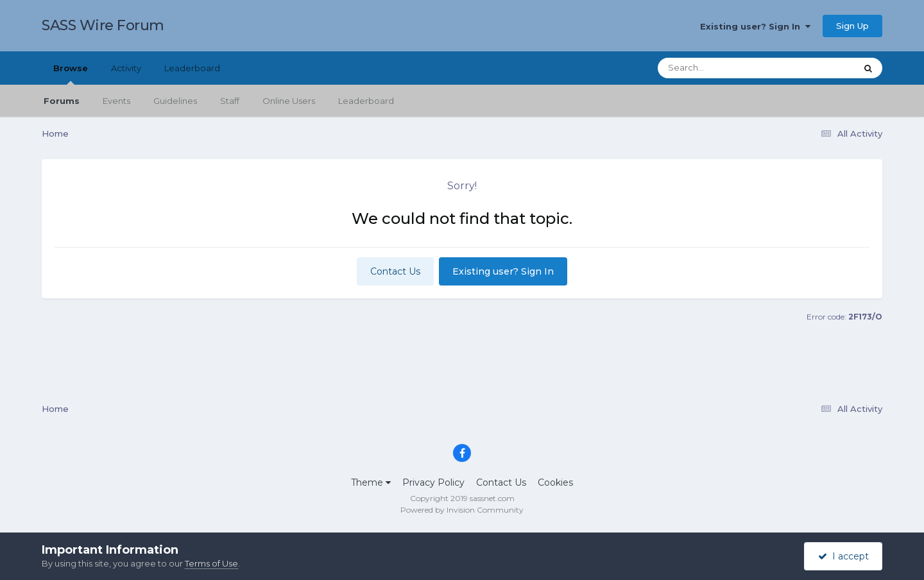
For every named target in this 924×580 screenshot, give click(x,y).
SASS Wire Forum (103, 25)
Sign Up (852, 26)
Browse (71, 74)
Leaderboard (366, 101)
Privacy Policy (433, 482)
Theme (371, 482)
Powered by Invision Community (462, 510)
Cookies (555, 482)
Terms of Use (211, 563)
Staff (230, 101)
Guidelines (175, 101)
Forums (62, 101)
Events (116, 101)
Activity (126, 68)
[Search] (721, 68)
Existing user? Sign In (755, 26)
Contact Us (395, 271)
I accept (843, 556)
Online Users (289, 101)
